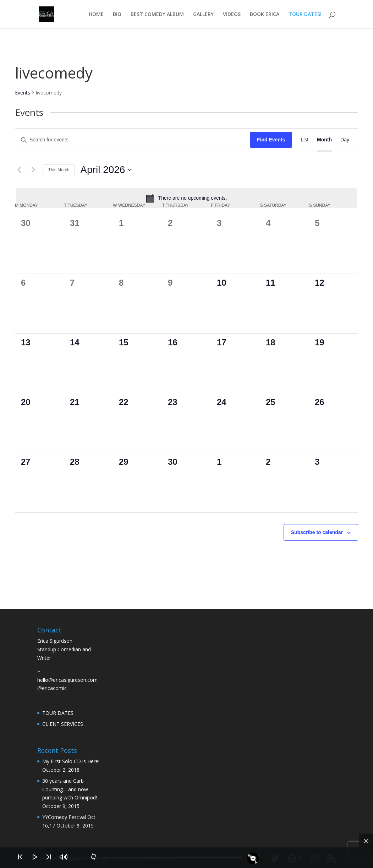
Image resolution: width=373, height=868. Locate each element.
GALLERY (203, 15)
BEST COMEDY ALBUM (157, 15)
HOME (96, 15)
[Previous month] (19, 170)
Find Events (271, 140)
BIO (117, 15)
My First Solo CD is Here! (71, 761)
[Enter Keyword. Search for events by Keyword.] (133, 140)
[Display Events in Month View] (324, 140)
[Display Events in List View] (305, 140)
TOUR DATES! (305, 15)
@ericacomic (52, 688)
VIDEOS (232, 15)
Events (23, 93)
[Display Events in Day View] (345, 140)
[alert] (186, 198)
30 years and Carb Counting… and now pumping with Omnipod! (70, 789)
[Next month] (33, 170)
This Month (59, 170)
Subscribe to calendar (317, 532)
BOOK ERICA (265, 15)
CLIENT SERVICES (63, 724)
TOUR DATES (58, 713)
